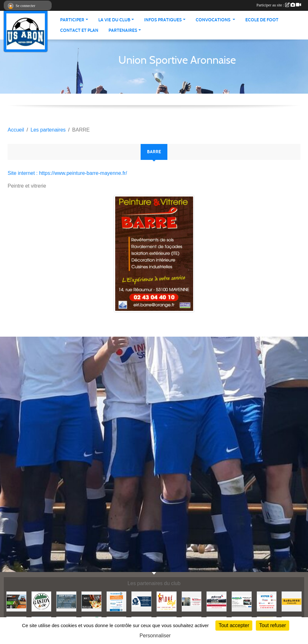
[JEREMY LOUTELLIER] (192, 601)
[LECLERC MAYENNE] (117, 601)
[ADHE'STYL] (167, 601)
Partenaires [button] (123, 30)
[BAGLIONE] (292, 601)
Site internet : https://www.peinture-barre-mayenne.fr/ (67, 173)
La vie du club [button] (114, 20)
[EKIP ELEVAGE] (66, 601)
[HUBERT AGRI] (16, 601)
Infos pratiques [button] (163, 20)
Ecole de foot (262, 20)
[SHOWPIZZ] (91, 601)
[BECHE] (217, 601)
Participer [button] (72, 20)
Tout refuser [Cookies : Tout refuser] (272, 625)
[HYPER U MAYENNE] (267, 601)
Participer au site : (279, 5)
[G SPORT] (141, 601)
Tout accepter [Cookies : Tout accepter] (234, 625)
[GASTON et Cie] (42, 601)
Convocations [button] (213, 20)
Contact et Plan (79, 30)
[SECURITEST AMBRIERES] (242, 601)
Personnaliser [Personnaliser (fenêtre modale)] (155, 636)
